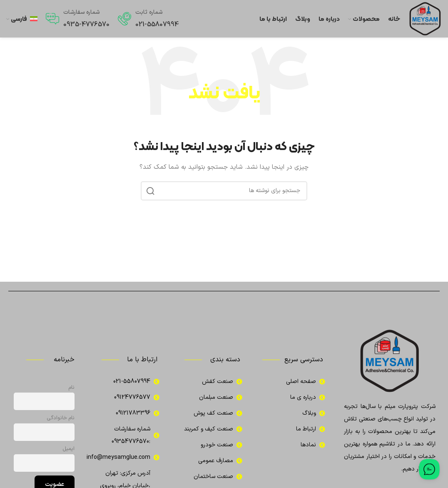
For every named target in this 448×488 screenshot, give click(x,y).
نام (72, 387)
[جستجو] (224, 191)
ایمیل (69, 449)
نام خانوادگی (61, 418)
